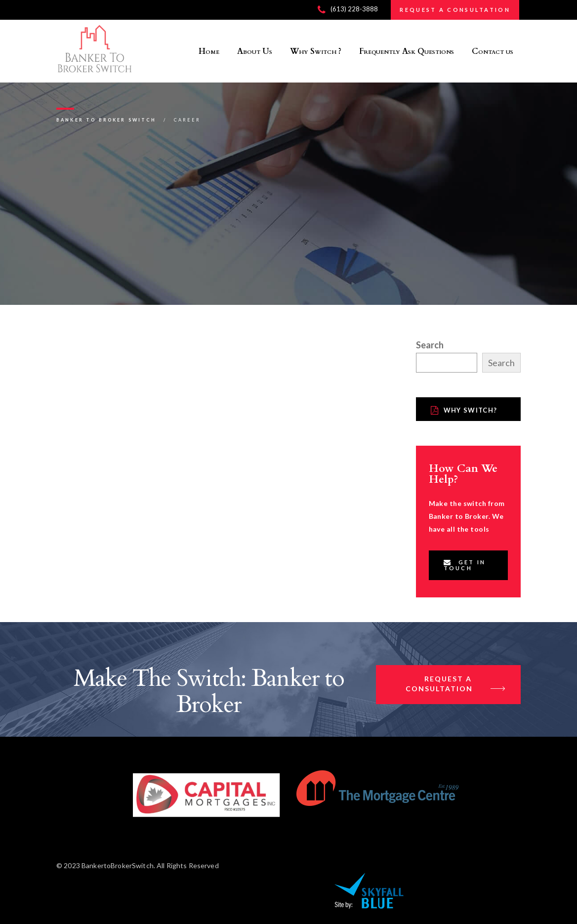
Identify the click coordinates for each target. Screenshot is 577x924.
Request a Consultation (456, 685)
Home (209, 51)
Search (430, 345)
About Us (255, 51)
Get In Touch (465, 565)
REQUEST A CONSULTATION (455, 10)
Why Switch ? (316, 51)
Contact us (493, 51)
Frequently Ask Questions (407, 51)
